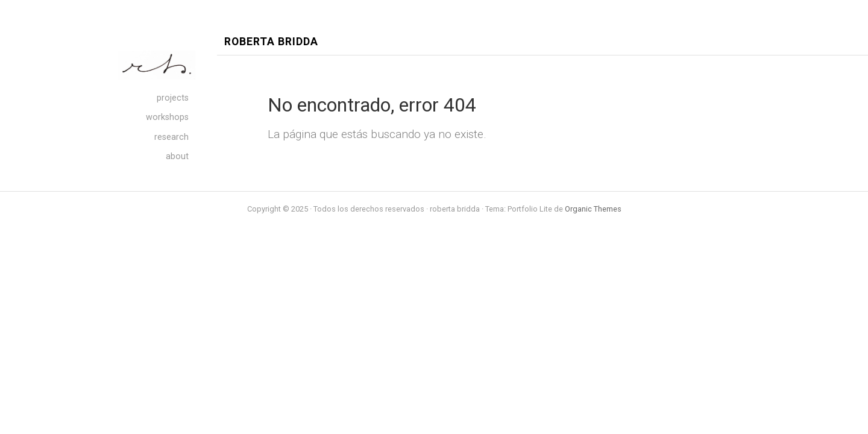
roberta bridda (271, 42)
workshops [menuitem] (167, 117)
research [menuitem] (171, 137)
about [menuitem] (177, 156)
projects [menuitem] (173, 98)
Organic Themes (593, 209)
